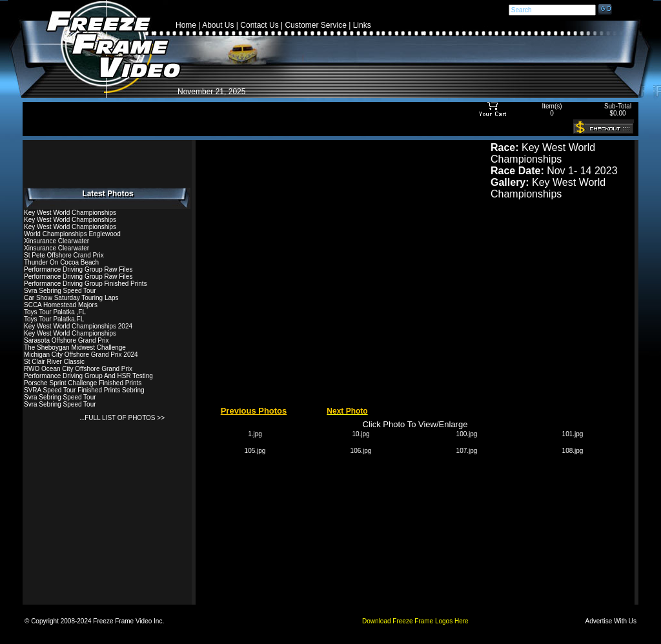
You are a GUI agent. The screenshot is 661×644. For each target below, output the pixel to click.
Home (186, 25)
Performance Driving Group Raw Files (78, 269)
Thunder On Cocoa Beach (61, 262)
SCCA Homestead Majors (61, 305)
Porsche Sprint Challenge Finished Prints (83, 383)
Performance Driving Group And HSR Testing (88, 376)
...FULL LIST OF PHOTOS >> (122, 418)
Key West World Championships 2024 (78, 326)
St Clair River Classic (54, 362)
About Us (218, 25)
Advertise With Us (611, 621)
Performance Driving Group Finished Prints (86, 284)
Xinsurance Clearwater (56, 241)
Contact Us (259, 25)
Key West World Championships (70, 213)
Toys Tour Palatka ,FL (55, 312)
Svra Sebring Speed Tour (60, 291)
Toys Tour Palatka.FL (54, 319)
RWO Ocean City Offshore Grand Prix (78, 369)
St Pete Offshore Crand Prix (64, 255)
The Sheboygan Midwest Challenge (75, 347)
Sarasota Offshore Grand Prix (66, 340)
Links (362, 25)
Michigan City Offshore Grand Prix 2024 (81, 355)
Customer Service (315, 25)
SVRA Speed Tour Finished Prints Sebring (84, 390)
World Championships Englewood (72, 234)
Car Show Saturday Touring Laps (71, 298)
